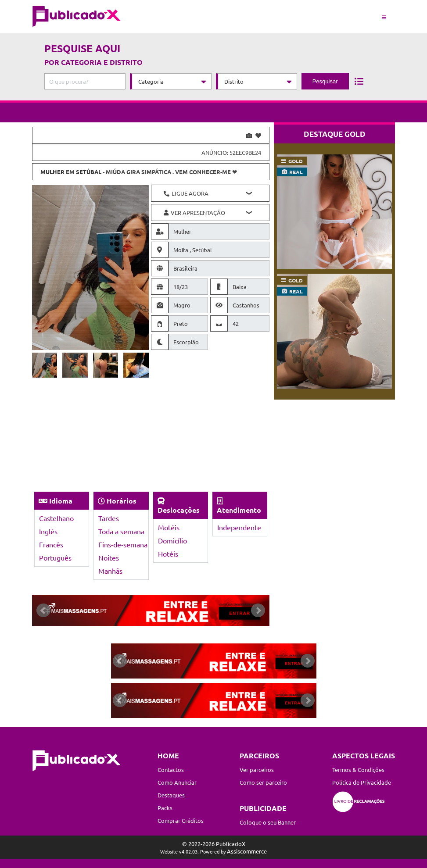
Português (55, 557)
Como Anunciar (177, 782)
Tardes (109, 518)
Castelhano (56, 518)
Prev (43, 611)
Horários (122, 501)
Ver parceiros (257, 770)
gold (296, 161)
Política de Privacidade (362, 782)
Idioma (61, 501)
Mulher (52, 172)
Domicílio (172, 540)
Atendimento (239, 510)
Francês (51, 544)
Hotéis (168, 554)
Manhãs (110, 571)
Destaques (171, 795)
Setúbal (89, 172)
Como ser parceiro (263, 782)
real (296, 172)
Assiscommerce (247, 851)
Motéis (169, 527)
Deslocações (179, 510)
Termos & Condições (358, 770)
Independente (239, 527)
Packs (165, 808)
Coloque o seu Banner (268, 822)
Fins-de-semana (123, 544)
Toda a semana (121, 531)
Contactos (171, 770)
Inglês (48, 531)
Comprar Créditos (181, 820)
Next (258, 611)
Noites (109, 557)
